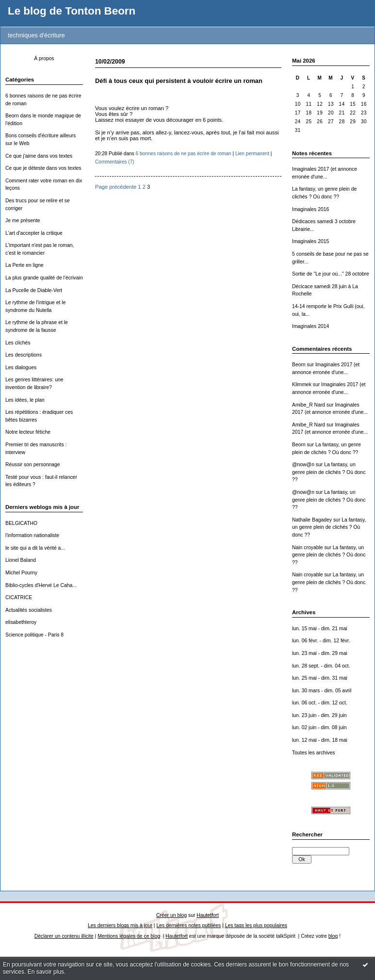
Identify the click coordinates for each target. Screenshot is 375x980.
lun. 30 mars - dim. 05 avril (322, 691)
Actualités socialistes (29, 610)
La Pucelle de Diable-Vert (34, 290)
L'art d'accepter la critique (34, 233)
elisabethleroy (21, 622)
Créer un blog (171, 915)
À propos (44, 58)
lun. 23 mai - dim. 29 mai (320, 653)
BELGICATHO (21, 523)
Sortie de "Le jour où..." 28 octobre (331, 274)
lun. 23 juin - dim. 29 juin (319, 715)
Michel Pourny (21, 573)
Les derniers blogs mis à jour (120, 925)
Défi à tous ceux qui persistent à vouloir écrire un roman (179, 81)
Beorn (299, 365)
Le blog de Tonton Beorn (72, 11)
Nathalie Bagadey (312, 520)
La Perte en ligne (24, 265)
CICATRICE (19, 597)
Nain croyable (308, 547)
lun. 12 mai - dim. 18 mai (320, 740)
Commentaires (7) (115, 162)
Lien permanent (252, 154)
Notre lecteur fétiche (28, 432)
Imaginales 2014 (310, 326)
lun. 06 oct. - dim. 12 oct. (320, 703)
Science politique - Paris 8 (34, 635)
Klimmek (302, 384)
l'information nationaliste (32, 535)
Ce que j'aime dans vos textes (39, 156)
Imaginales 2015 (310, 241)
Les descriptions (24, 355)
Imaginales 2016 (310, 209)
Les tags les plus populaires (256, 925)
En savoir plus (46, 972)
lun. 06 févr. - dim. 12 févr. (321, 641)
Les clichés (18, 343)
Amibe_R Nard (309, 405)
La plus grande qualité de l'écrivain (44, 278)
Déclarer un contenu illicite (64, 936)
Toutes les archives (313, 753)
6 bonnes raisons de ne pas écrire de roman (184, 154)
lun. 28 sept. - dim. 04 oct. (321, 666)
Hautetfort (208, 915)
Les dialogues (21, 367)
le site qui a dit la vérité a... (35, 548)
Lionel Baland (21, 560)
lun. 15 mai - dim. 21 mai (320, 629)
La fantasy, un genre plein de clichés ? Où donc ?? (329, 472)
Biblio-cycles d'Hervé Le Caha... (41, 585)
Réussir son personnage (33, 465)
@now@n (303, 465)
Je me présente (23, 220)
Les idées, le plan (25, 400)
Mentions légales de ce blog (129, 936)
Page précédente (116, 187)
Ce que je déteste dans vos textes (43, 168)
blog (333, 936)
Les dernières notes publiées (188, 925)
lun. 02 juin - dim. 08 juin (319, 727)
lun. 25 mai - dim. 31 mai (320, 678)
